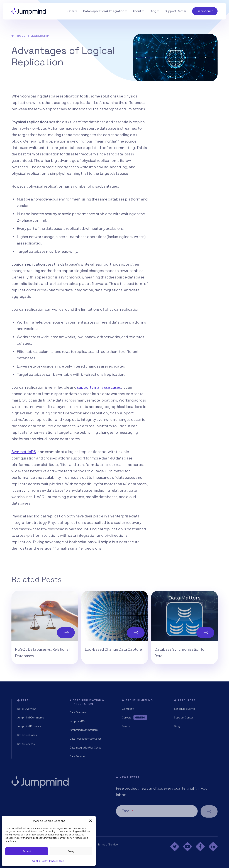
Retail (70, 11)
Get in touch (205, 11)
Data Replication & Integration (104, 11)
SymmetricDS (24, 452)
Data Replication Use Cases (86, 739)
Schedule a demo (209, 811)
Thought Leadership (32, 36)
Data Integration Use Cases (85, 747)
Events (126, 726)
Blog (153, 11)
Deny (71, 851)
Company (128, 709)
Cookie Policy (40, 861)
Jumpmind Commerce (31, 717)
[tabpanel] (45, 627)
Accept (27, 851)
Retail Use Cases (27, 735)
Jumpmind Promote (29, 726)
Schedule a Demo (185, 709)
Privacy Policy (56, 861)
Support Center (176, 11)
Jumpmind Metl (78, 721)
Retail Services (26, 744)
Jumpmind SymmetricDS (84, 730)
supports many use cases (99, 387)
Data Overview (78, 712)
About (137, 11)
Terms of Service (108, 844)
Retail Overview (27, 709)
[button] (91, 821)
